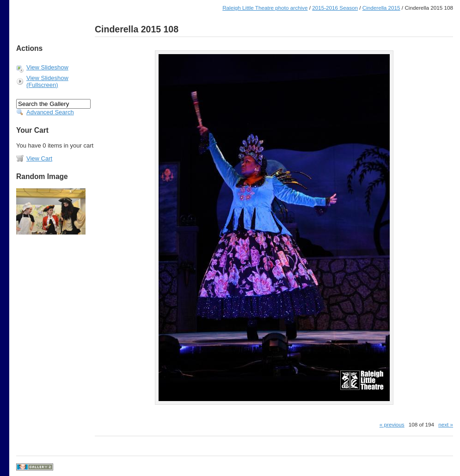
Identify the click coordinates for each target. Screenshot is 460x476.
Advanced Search (50, 112)
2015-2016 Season (335, 8)
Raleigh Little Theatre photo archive (265, 8)
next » (446, 424)
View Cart (39, 158)
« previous (392, 424)
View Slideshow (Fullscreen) (47, 81)
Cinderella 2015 (381, 8)
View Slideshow (47, 67)
